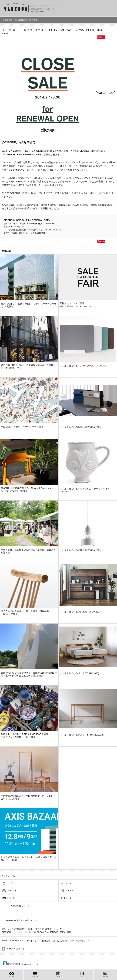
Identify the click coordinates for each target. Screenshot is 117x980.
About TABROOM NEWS (12, 941)
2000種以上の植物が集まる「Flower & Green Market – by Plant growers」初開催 (29, 490)
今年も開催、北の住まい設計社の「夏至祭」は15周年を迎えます (28, 551)
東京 (66, 151)
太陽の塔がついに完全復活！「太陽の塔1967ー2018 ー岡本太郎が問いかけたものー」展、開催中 (29, 674)
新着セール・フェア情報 (72, 303)
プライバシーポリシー (80, 941)
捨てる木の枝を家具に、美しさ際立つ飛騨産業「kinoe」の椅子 (25, 613)
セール (68, 898)
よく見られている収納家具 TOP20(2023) (81, 612)
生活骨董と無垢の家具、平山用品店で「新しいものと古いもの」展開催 (28, 797)
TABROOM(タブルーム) (20, 906)
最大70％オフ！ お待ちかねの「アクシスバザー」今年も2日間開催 (29, 305)
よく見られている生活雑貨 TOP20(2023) (81, 427)
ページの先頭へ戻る (16, 949)
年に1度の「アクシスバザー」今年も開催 (22, 427)
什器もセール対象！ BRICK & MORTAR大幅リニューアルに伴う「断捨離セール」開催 (28, 736)
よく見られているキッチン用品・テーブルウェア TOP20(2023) (85, 490)
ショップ (11, 898)
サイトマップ (33, 941)
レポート (69, 890)
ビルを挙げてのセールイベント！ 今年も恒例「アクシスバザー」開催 (29, 859)
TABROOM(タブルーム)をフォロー (20, 920)
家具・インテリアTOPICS (40, 929)
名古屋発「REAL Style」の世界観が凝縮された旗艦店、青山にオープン (27, 367)
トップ (10, 883)
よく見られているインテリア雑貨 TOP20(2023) (84, 366)
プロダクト (12, 890)
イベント (69, 883)
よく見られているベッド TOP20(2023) (79, 673)
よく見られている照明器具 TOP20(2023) (81, 550)
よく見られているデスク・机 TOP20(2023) (82, 735)
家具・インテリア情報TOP (13, 929)
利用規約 (46, 941)
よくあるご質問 (60, 941)
